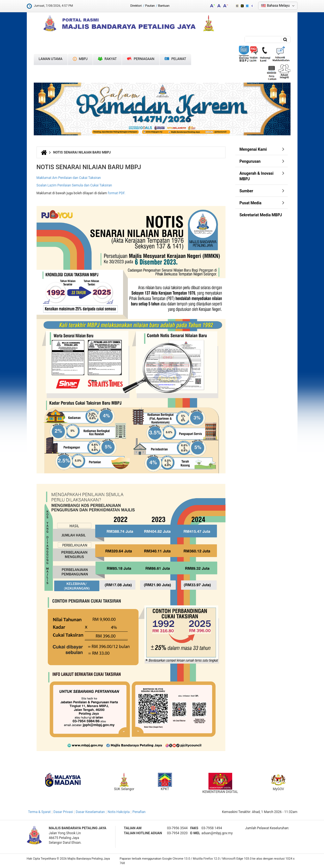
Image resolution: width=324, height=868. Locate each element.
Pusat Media (250, 203)
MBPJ (80, 59)
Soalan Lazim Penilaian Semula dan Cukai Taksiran (74, 185)
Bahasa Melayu (278, 6)
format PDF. (117, 193)
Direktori (136, 6)
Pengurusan (250, 161)
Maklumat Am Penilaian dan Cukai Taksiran (69, 178)
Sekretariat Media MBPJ (261, 215)
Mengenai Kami (253, 149)
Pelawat (175, 59)
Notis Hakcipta (119, 812)
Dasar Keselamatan (90, 812)
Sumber (246, 191)
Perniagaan (141, 59)
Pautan (150, 6)
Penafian (139, 812)
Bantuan (164, 6)
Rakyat (107, 59)
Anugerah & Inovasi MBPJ (256, 176)
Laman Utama (51, 59)
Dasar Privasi (63, 812)
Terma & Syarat (39, 812)
